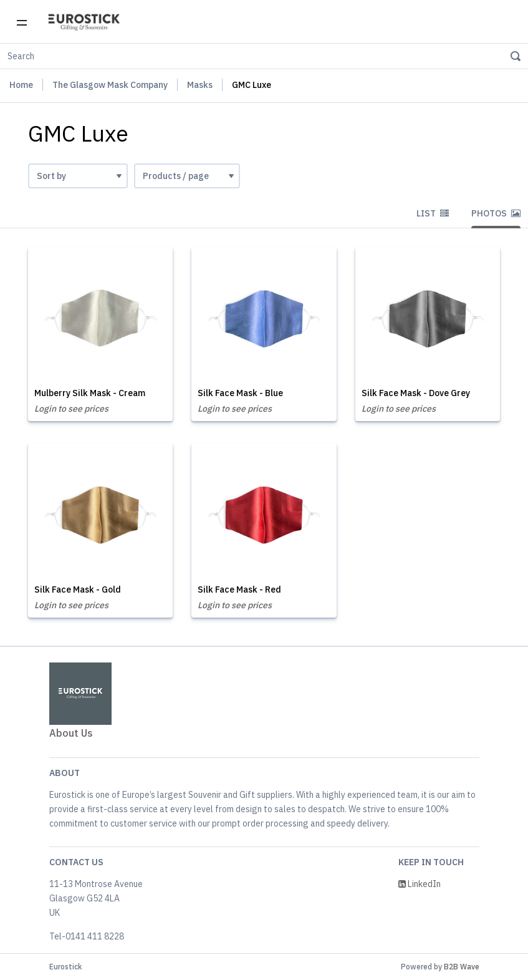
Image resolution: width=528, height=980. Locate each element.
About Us (71, 733)
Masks (200, 85)
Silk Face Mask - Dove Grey (416, 393)
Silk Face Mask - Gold (78, 589)
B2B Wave (462, 967)
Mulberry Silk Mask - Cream (90, 393)
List (433, 213)
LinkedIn (420, 884)
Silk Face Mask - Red (239, 589)
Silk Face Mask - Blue (240, 393)
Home (21, 85)
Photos (496, 213)
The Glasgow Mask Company (110, 85)
